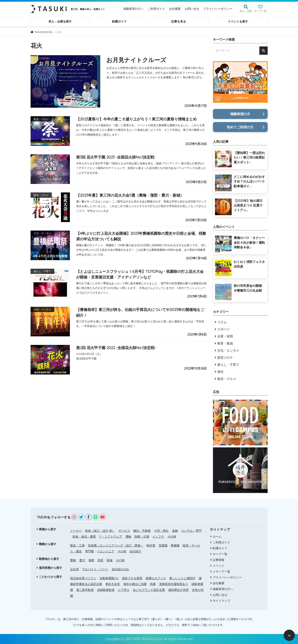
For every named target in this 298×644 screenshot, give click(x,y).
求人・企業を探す (60, 21)
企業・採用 (225, 336)
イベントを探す (238, 21)
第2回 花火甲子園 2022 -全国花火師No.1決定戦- (116, 348)
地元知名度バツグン (83, 578)
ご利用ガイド (156, 9)
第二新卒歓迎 (85, 590)
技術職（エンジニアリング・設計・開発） (116, 545)
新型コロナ (225, 358)
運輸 (128, 537)
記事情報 (218, 560)
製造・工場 (77, 545)
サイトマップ (221, 601)
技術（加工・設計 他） (100, 531)
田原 (100, 560)
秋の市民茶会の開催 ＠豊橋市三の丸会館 (248, 288)
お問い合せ (192, 9)
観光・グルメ (227, 379)
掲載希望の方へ (134, 9)
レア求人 (124, 590)
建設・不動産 (142, 531)
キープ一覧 (260, 11)
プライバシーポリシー (218, 9)
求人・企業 (246, 11)
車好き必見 (113, 584)
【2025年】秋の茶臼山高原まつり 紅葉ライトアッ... (248, 205)
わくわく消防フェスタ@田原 (249, 264)
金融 (175, 531)
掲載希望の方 (240, 114)
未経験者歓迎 (106, 590)
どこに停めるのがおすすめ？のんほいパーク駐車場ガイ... (249, 181)
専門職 (89, 551)
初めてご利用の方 (240, 127)
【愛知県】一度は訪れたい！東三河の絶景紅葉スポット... (249, 157)
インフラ (158, 537)
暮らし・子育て (228, 365)
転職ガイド (119, 21)
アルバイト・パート (95, 569)
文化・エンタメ (228, 350)
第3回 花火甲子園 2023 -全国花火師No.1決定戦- (116, 157)
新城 (110, 560)
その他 (172, 537)
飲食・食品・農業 (84, 537)
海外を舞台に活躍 (135, 584)
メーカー (76, 531)
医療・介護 (142, 537)
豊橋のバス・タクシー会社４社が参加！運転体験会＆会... (249, 242)
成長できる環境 (132, 578)
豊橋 (73, 560)
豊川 (82, 560)
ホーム (217, 537)
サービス (124, 531)
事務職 (175, 545)
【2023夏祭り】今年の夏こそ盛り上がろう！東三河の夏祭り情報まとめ (136, 119)
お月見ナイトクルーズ (138, 60)
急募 (153, 584)
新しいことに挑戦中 (182, 578)
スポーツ (224, 329)
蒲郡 (91, 560)
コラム (222, 322)
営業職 (163, 545)
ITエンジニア (106, 551)
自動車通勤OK (109, 578)
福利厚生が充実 (178, 590)
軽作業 (151, 545)
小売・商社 (161, 531)
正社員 (74, 569)
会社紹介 (135, 551)
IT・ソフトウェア (111, 537)
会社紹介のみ (120, 569)
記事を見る (179, 21)
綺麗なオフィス (156, 578)
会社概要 (175, 9)
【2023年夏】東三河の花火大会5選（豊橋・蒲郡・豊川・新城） (130, 195)
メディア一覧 (221, 572)
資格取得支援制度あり (174, 584)
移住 (220, 372)
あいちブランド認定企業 (149, 590)
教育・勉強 (225, 343)
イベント (218, 566)
